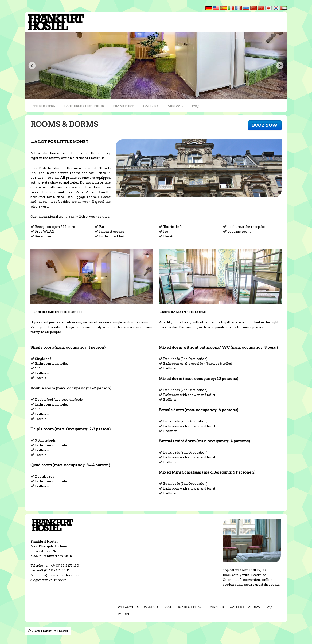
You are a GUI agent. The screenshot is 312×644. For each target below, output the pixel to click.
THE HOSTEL (44, 106)
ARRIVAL (175, 106)
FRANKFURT (123, 106)
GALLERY (151, 106)
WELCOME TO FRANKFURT (139, 607)
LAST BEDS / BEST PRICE (84, 106)
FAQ (195, 106)
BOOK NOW (265, 125)
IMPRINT (124, 614)
